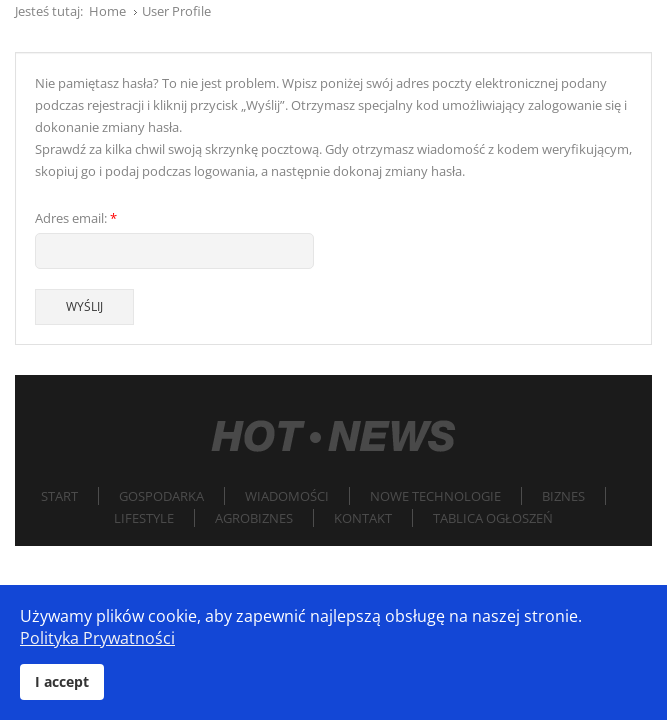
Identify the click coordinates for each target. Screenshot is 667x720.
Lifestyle (144, 518)
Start (59, 496)
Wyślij (84, 306)
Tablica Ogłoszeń (493, 518)
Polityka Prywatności (97, 638)
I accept (62, 681)
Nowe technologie (435, 496)
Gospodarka (161, 496)
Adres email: (76, 218)
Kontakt (363, 518)
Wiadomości (287, 496)
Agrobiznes (254, 518)
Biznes (563, 496)
